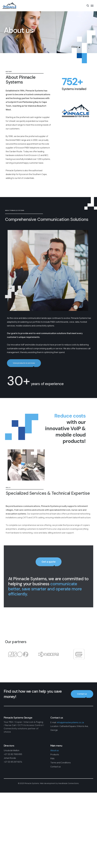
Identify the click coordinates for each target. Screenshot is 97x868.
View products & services (26, 363)
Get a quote (49, 564)
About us (55, 750)
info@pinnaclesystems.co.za (70, 722)
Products (55, 754)
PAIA (52, 759)
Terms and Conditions (61, 763)
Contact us (82, 694)
